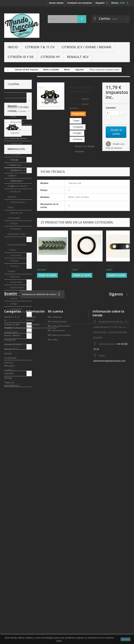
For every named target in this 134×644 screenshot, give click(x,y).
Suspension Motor (15, 146)
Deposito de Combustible (15, 215)
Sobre (13, 497)
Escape (14, 223)
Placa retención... (14, 430)
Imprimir (79, 151)
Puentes (14, 261)
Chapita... (112, 265)
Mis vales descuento (59, 562)
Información (16, 472)
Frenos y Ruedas (13, 269)
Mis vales (53, 576)
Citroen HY (50, 57)
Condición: (76, 104)
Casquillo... (43, 265)
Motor (13, 117)
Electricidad (16, 282)
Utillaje (14, 304)
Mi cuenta (55, 548)
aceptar (126, 639)
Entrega (14, 482)
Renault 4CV (78, 57)
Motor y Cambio (18, 111)
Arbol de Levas (18, 138)
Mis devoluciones (57, 558)
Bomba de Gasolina (14, 194)
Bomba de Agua (14, 173)
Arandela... (78, 265)
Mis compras (55, 553)
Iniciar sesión (56, 3)
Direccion (15, 277)
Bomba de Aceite (14, 184)
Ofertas (12, 373)
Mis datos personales (59, 571)
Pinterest (77, 139)
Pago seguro (17, 503)
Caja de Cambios (13, 162)
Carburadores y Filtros (17, 205)
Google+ (77, 133)
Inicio (13, 47)
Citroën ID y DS (21, 57)
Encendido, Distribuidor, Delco (17, 231)
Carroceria (15, 255)
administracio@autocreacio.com (109, 597)
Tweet (76, 121)
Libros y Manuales (13, 355)
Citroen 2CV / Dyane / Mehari (86, 47)
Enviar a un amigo (85, 146)
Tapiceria (15, 293)
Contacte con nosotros (80, 3)
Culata (13, 127)
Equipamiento (17, 288)
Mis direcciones (56, 567)
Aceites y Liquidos (12, 365)
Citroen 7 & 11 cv (40, 47)
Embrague (15, 154)
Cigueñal (15, 133)
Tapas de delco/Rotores (15, 381)
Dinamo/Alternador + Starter (17, 247)
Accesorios (16, 309)
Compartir (78, 127)
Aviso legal (16, 487)
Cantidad (111, 108)
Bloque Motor (17, 122)
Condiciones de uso (20, 492)
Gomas (14, 298)
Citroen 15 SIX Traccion (15, 103)
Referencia (75, 99)
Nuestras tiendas (19, 508)
